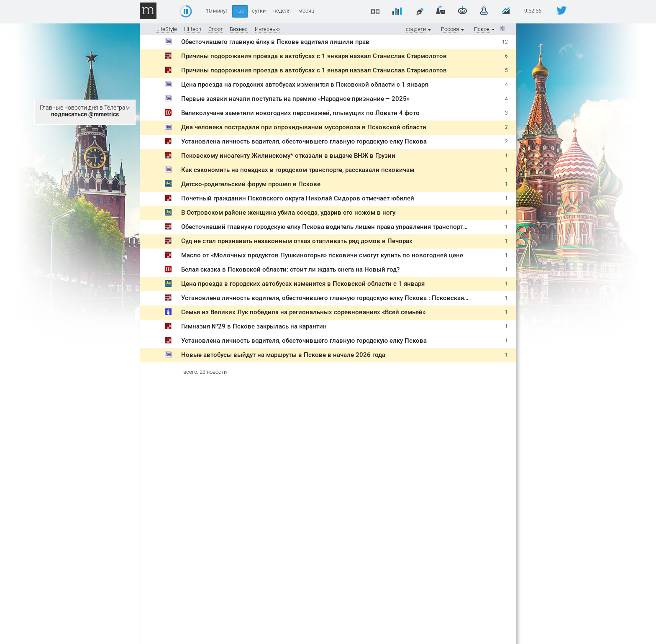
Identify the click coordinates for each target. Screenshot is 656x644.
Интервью (267, 29)
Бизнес (239, 29)
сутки (259, 11)
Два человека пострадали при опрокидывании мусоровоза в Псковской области (304, 127)
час (240, 11)
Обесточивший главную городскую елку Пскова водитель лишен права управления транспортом (326, 227)
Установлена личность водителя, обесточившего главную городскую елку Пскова (304, 141)
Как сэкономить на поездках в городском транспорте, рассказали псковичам (298, 170)
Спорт (215, 29)
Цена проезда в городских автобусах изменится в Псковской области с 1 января (303, 284)
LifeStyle (167, 29)
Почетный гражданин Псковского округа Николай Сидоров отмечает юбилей (298, 198)
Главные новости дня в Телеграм (85, 111)
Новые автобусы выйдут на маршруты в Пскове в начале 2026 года (283, 355)
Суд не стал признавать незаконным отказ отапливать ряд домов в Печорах (297, 241)
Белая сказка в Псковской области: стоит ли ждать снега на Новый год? (290, 269)
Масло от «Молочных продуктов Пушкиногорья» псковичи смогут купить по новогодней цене (322, 255)
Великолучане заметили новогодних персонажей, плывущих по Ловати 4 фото (300, 113)
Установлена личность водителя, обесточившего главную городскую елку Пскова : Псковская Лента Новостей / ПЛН (357, 298)
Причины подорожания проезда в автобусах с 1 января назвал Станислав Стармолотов (314, 56)
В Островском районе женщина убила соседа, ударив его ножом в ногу (288, 213)
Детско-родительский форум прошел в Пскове (251, 184)
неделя (282, 11)
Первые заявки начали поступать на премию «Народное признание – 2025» (295, 99)
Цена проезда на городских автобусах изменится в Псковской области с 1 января (305, 85)
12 (505, 42)
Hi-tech (193, 29)
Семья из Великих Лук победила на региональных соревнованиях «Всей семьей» (303, 312)
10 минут (217, 11)
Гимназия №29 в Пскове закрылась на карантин (254, 326)
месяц (306, 11)
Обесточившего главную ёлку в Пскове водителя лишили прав (275, 42)
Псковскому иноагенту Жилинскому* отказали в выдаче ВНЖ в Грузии (288, 156)
